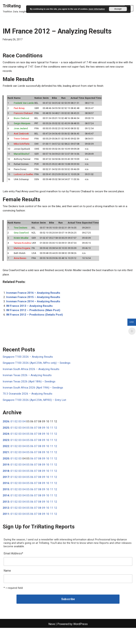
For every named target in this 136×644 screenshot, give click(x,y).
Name (7, 586)
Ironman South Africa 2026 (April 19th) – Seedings (34, 398)
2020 (6, 471)
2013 (6, 515)
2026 (6, 433)
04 (24, 433)
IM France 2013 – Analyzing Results (30, 315)
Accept (118, 9)
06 (32, 439)
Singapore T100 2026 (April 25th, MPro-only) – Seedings (38, 373)
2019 (6, 477)
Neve (52, 640)
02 (16, 433)
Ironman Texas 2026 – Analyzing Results (28, 385)
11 (52, 439)
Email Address (13, 568)
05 (28, 439)
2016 (6, 496)
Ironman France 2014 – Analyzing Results (34, 310)
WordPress (80, 640)
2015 (6, 503)
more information (97, 9)
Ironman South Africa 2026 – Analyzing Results (32, 379)
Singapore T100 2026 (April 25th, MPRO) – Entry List (36, 411)
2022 (6, 458)
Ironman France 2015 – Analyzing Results (34, 305)
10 (48, 439)
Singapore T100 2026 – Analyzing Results (29, 366)
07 (36, 439)
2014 (6, 509)
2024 (6, 445)
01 (12, 433)
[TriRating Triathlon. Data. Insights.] (15, 8)
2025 (6, 439)
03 (20, 433)
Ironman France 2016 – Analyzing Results (34, 301)
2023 (6, 452)
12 (56, 439)
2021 (6, 465)
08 (40, 439)
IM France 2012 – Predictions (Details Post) (36, 324)
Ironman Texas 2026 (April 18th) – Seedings (30, 392)
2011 (6, 528)
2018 (6, 484)
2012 (6, 522)
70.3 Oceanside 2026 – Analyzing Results (29, 404)
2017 (6, 490)
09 (44, 439)
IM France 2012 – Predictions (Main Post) (34, 319)
